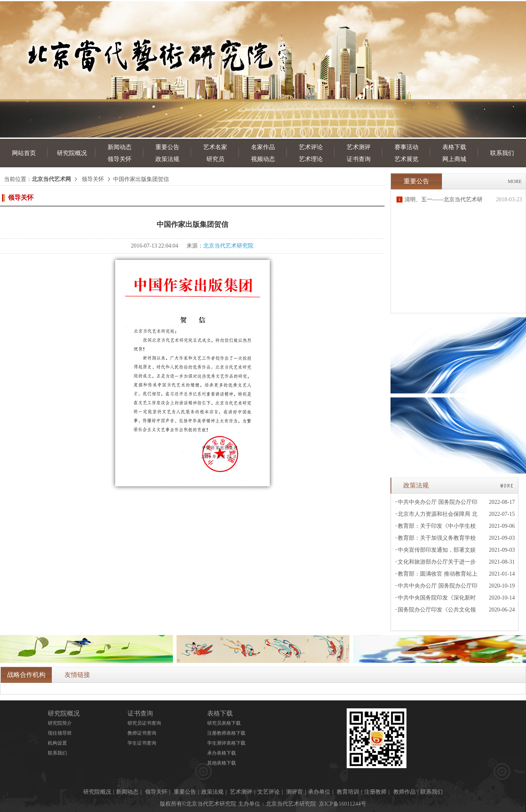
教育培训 (348, 792)
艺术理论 (311, 159)
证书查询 (359, 159)
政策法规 (167, 159)
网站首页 (24, 153)
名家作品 (263, 147)
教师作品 (404, 792)
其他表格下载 (222, 763)
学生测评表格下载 (226, 743)
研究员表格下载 (224, 723)
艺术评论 (311, 147)
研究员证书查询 (144, 723)
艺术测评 (359, 147)
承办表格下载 (222, 753)
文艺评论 (269, 792)
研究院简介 (60, 723)
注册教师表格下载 (226, 733)
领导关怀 (120, 159)
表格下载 (454, 147)
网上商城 (454, 159)
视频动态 (263, 159)
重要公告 (167, 147)
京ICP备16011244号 (342, 804)
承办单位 (319, 792)
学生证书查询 (142, 743)
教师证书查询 (142, 733)
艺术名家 (215, 147)
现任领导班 (60, 733)
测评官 (294, 792)
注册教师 (375, 792)
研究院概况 (72, 153)
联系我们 (502, 153)
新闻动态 (120, 147)
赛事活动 (406, 147)
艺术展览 (406, 159)
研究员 (215, 159)
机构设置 (57, 743)
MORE (515, 181)
